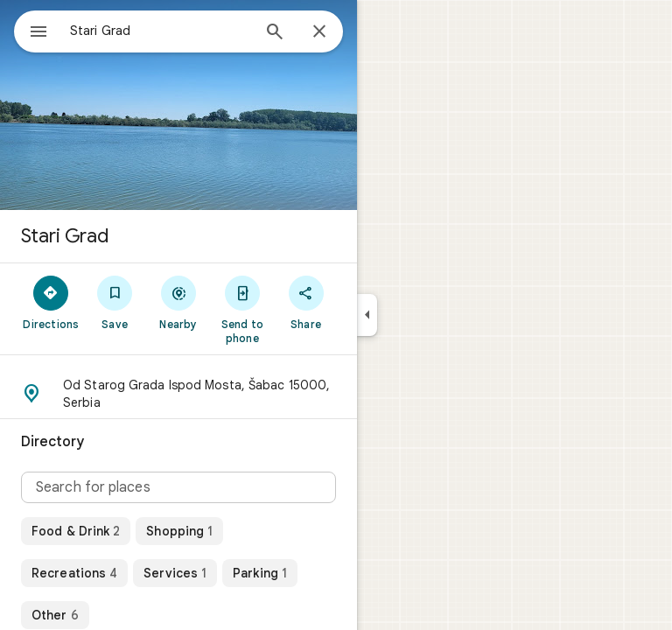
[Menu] (38, 33)
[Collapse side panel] (367, 315)
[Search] (275, 33)
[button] (178, 394)
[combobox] (160, 31)
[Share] (306, 302)
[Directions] (51, 302)
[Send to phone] (242, 309)
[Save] (115, 302)
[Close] (319, 32)
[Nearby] (179, 302)
